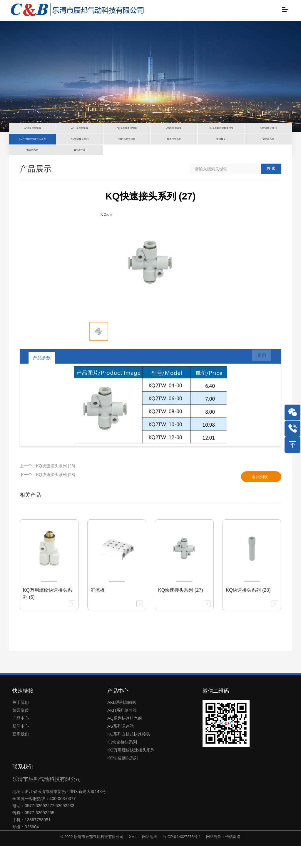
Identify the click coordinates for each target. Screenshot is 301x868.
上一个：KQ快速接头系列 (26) (47, 488)
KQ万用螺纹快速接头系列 (131, 772)
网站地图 (150, 859)
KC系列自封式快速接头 (129, 756)
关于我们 (21, 725)
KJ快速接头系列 (122, 764)
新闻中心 (21, 749)
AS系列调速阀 (120, 749)
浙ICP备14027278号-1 (182, 859)
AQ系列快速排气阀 (125, 741)
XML (133, 859)
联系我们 (21, 756)
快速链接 (23, 713)
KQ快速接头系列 (123, 780)
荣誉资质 (21, 733)
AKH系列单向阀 (122, 733)
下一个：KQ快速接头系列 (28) (47, 497)
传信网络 (233, 859)
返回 (258, 380)
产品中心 (21, 741)
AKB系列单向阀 (122, 725)
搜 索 (271, 191)
